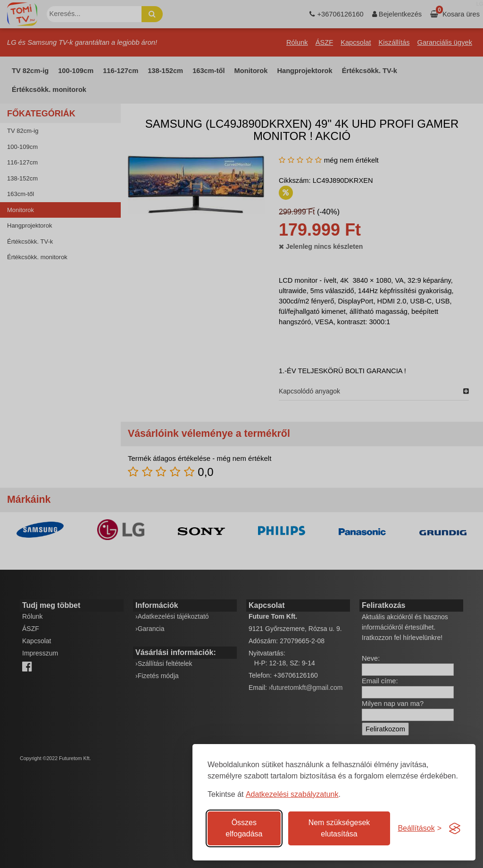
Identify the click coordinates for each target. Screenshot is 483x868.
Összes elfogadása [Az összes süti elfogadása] (244, 828)
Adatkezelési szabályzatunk (292, 794)
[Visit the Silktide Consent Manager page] (455, 828)
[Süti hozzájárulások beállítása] (420, 828)
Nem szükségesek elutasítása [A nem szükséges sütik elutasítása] (339, 828)
